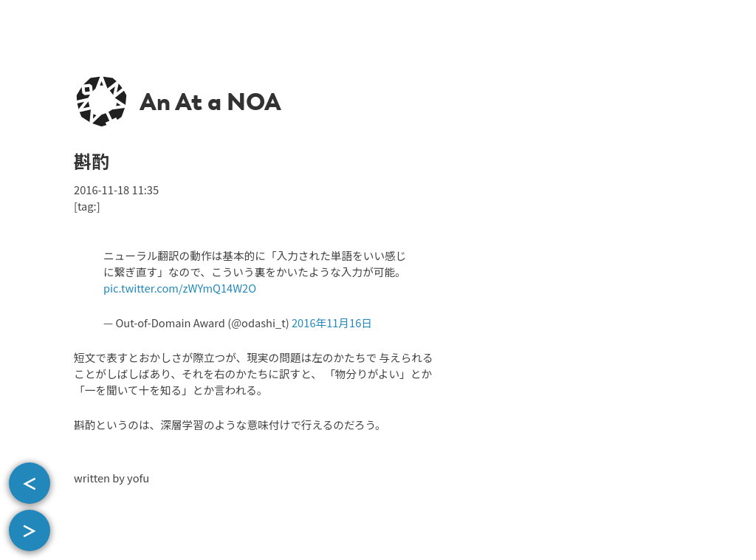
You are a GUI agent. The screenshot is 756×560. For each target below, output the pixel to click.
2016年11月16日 (332, 322)
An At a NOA (210, 102)
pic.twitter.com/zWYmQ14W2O (180, 288)
